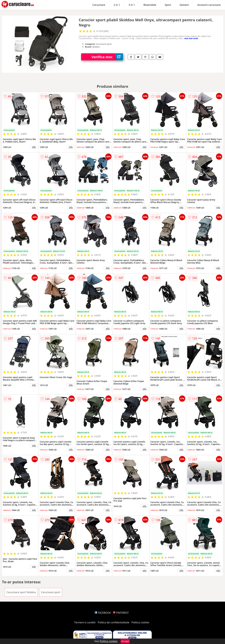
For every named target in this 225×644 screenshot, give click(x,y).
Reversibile (150, 5)
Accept (125, 641)
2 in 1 (117, 5)
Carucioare (99, 5)
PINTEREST (121, 613)
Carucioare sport (51, 592)
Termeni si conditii (85, 622)
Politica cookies (140, 622)
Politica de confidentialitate (114, 622)
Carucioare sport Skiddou (21, 592)
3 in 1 (132, 5)
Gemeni (184, 5)
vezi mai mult (191, 38)
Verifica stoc (107, 57)
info (34, 147)
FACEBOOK (103, 613)
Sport (168, 5)
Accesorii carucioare (209, 5)
